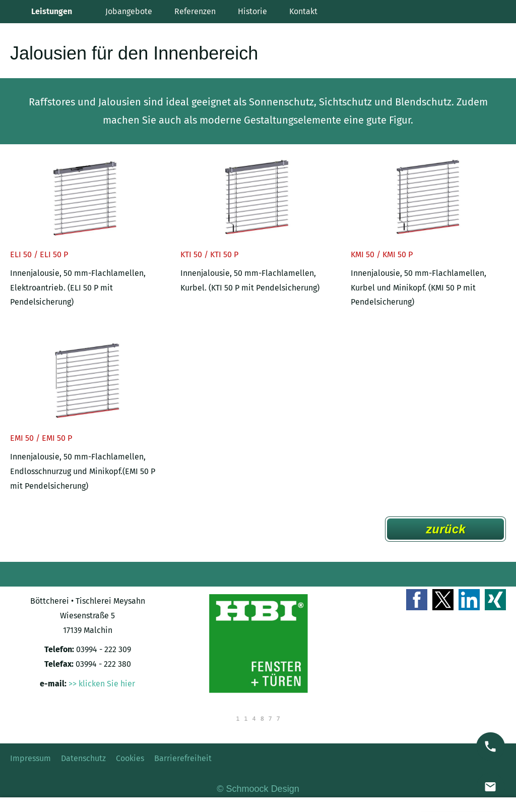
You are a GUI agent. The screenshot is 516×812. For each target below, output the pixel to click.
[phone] (491, 746)
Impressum (30, 758)
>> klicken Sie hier (102, 684)
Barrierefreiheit (183, 758)
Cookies (130, 758)
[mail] (491, 787)
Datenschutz (83, 758)
